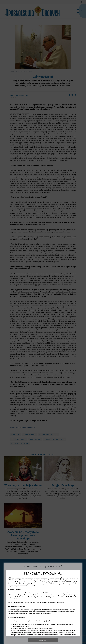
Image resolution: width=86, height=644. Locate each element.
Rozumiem (43, 640)
